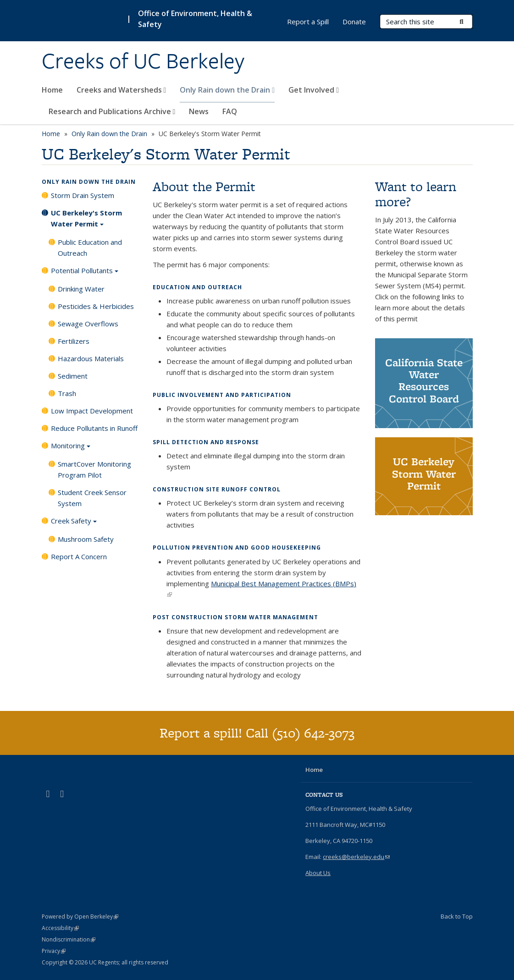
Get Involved (314, 90)
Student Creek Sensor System (92, 498)
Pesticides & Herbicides (96, 306)
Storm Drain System (83, 195)
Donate (354, 22)
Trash (67, 393)
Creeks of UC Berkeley (143, 61)
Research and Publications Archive (112, 111)
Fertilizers (74, 341)
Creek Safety (74, 524)
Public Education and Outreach (90, 248)
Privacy (54, 951)
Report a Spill (308, 22)
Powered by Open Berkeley (80, 917)
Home (52, 90)
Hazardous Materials (91, 358)
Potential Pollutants (85, 274)
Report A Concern (79, 556)
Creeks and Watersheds (122, 90)
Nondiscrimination (69, 939)
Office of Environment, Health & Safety (195, 19)
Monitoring (71, 449)
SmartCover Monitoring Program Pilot (94, 469)
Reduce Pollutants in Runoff (94, 428)
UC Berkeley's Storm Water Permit (86, 221)
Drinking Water (81, 289)
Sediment (73, 376)
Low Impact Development (92, 411)
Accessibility (60, 928)
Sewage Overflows (88, 324)
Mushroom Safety (86, 539)
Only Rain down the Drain (227, 90)
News (199, 111)
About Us (318, 873)
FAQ (230, 111)
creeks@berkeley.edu (356, 857)
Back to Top (457, 916)
